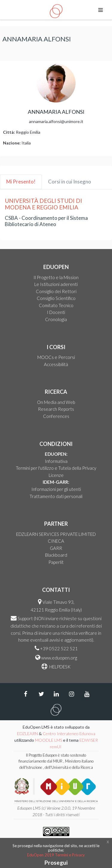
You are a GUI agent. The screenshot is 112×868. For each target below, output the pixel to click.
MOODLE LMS (49, 740)
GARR (56, 548)
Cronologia (56, 319)
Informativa (56, 461)
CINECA (56, 541)
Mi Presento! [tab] (21, 182)
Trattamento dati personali (56, 496)
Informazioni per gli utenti (56, 489)
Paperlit (56, 562)
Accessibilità (56, 364)
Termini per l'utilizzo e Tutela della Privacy (56, 468)
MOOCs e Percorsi (56, 357)
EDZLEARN (27, 734)
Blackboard (56, 555)
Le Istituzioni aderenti (56, 284)
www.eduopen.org (59, 658)
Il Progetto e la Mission (56, 277)
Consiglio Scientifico (56, 298)
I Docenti (56, 312)
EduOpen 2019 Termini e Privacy (56, 855)
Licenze (56, 475)
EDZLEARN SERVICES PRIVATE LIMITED (56, 534)
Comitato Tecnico (56, 305)
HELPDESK (59, 667)
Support (25, 618)
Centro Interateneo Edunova (69, 734)
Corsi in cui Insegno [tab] (70, 182)
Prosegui (56, 862)
